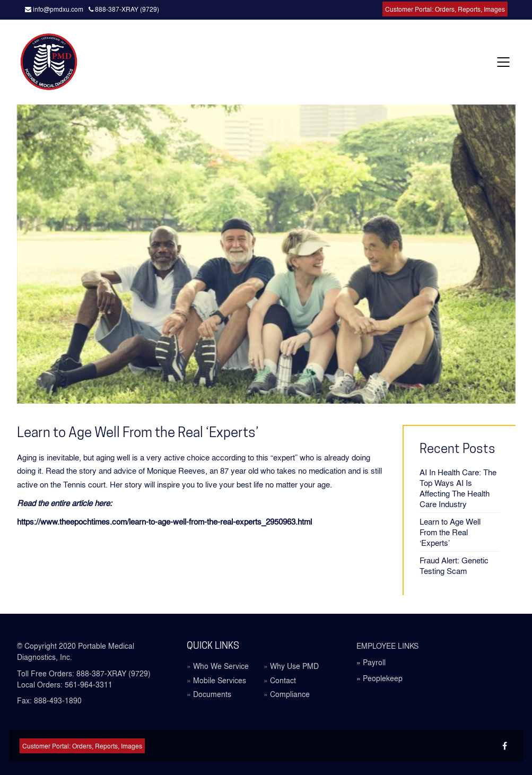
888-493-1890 (58, 700)
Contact (283, 680)
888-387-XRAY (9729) (124, 9)
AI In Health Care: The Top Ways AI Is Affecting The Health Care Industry (458, 488)
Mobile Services (220, 680)
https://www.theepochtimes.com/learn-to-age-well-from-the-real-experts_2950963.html (164, 521)
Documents (212, 694)
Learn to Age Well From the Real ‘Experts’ (450, 532)
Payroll (374, 662)
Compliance (290, 694)
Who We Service (221, 666)
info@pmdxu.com (54, 9)
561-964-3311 (89, 684)
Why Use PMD (294, 666)
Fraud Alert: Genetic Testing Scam (454, 565)
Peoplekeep (383, 678)
